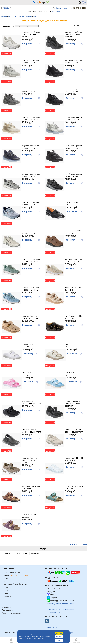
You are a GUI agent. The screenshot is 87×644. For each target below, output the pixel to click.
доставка (16, 575)
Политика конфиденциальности (34, 638)
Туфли (18, 553)
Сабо (25, 553)
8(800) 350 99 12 (54, 592)
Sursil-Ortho (7, 553)
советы (6, 602)
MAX (50, 594)
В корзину (27, 43)
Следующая (82, 544)
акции (6, 593)
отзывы (6, 590)
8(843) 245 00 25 (80, 8)
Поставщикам (7, 610)
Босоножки (35, 553)
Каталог (11, 16)
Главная (4, 16)
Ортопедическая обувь (24, 16)
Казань (6, 8)
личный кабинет (10, 599)
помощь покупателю (12, 572)
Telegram (52, 598)
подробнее (56, 12)
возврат (7, 581)
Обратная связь (53, 627)
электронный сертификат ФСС (15, 584)
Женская (36, 16)
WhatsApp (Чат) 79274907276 (60, 601)
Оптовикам (6, 607)
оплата (6, 578)
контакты (7, 596)
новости (7, 587)
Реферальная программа (12, 613)
